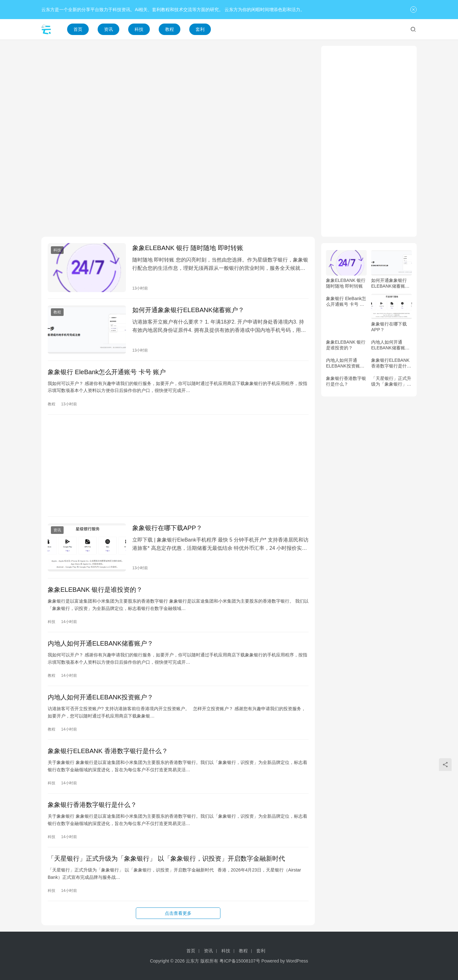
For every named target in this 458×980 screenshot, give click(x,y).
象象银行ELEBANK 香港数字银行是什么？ (108, 751)
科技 (139, 29)
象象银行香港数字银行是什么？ (92, 805)
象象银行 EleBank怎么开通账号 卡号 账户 (107, 372)
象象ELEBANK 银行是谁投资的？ (95, 590)
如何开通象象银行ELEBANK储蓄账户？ (188, 310)
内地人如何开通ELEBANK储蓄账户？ (101, 643)
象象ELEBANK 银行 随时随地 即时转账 (188, 248)
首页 (78, 29)
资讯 (108, 29)
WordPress (297, 961)
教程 (170, 29)
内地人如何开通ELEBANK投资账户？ (101, 697)
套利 (200, 29)
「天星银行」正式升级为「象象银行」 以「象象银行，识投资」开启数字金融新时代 (166, 858)
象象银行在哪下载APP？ (167, 528)
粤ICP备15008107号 (240, 961)
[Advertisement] (178, 90)
